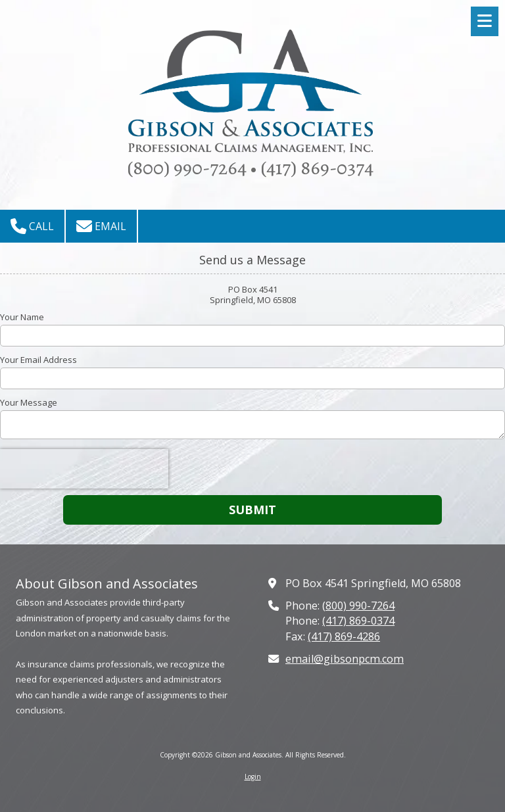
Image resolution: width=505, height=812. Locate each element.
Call (32, 226)
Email (101, 226)
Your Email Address (38, 360)
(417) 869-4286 (344, 636)
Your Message (29, 402)
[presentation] (84, 469)
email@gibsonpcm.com (345, 659)
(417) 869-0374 (358, 621)
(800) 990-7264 (358, 606)
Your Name (22, 317)
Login (253, 776)
